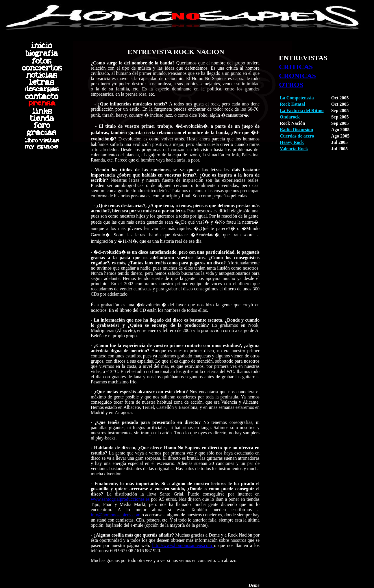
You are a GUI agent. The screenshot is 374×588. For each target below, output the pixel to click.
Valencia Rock (294, 149)
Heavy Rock (292, 142)
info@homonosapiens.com (116, 515)
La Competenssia (297, 98)
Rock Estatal (292, 104)
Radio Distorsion (296, 130)
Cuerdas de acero (297, 136)
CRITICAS (296, 67)
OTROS (291, 85)
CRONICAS (297, 76)
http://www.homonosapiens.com (183, 545)
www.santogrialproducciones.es (121, 499)
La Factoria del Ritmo (302, 111)
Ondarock (290, 117)
